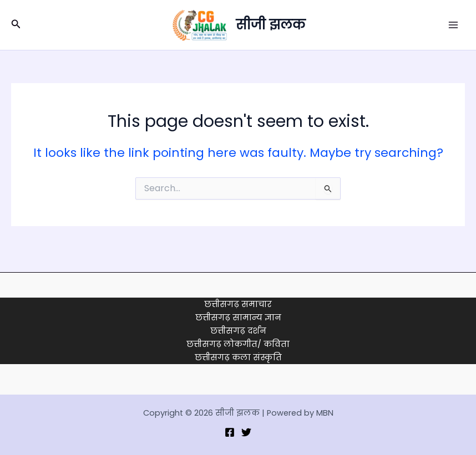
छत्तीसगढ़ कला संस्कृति (238, 357)
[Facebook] (230, 432)
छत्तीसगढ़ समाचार (238, 304)
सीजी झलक (270, 25)
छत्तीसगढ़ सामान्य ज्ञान (238, 318)
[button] (16, 25)
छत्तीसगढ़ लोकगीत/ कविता (238, 344)
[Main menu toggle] (453, 25)
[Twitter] (246, 432)
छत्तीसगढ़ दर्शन (238, 331)
